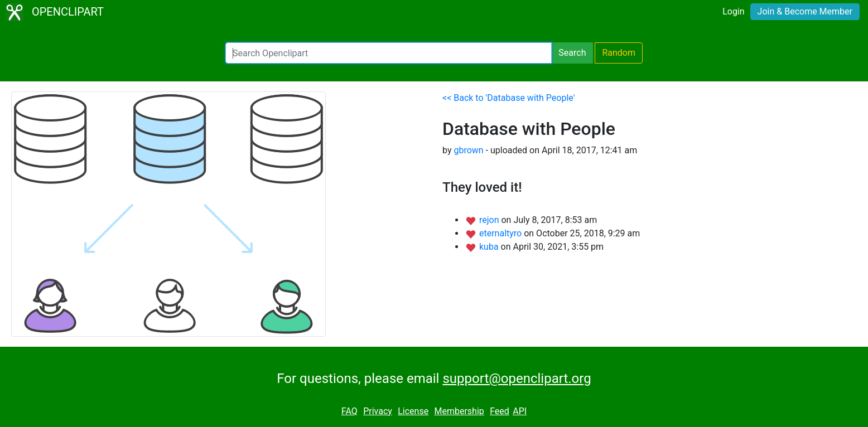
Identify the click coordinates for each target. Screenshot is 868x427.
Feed (500, 411)
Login (733, 11)
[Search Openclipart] (389, 53)
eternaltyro (501, 233)
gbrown (468, 150)
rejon (490, 220)
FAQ (349, 411)
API (520, 411)
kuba (490, 247)
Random (619, 53)
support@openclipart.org (517, 379)
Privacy (378, 411)
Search (572, 53)
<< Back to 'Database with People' (508, 98)
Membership (459, 411)
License (413, 411)
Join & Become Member (805, 11)
